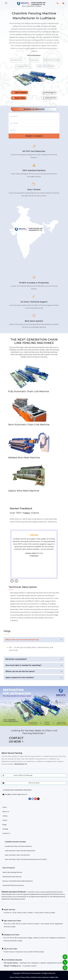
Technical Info (49, 98)
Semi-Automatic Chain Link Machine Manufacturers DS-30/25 (26, 859)
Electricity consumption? (16, 659)
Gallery (5, 816)
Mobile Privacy (36, 977)
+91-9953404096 (38, 109)
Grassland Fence (23, 66)
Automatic (34, 60)
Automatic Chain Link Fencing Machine (41, 892)
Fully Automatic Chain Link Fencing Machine (20, 851)
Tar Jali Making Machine (56, 897)
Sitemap (5, 829)
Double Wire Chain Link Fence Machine (18, 846)
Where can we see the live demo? (20, 671)
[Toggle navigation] (6, 3)
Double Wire (16, 60)
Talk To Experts (20, 92)
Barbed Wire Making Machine (42, 894)
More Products (9, 868)
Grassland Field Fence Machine (13, 885)
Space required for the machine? (20, 678)
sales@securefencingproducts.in (15, 794)
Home (5, 807)
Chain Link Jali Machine (17, 897)
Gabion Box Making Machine (12, 872)
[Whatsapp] (64, 967)
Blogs (5, 825)
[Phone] (63, 961)
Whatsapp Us (49, 93)
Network (46, 977)
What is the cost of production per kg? (22, 640)
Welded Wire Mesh (52, 60)
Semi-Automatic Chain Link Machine (17, 855)
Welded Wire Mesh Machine (12, 877)
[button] (58, 3)
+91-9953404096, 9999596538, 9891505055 (17, 790)
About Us (6, 812)
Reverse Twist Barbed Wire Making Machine (18, 881)
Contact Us (6, 833)
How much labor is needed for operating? (23, 665)
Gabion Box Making (45, 66)
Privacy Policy (25, 977)
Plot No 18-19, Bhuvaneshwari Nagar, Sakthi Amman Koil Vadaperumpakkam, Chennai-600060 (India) (35, 938)
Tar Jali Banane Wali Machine (36, 897)
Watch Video (19, 98)
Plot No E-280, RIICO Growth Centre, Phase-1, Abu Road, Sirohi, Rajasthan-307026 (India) (34, 924)
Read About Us (20, 764)
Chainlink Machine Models (15, 842)
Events (5, 820)
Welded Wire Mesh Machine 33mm (13, 899)
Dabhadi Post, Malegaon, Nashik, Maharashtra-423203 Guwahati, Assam (34, 963)
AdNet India (54, 977)
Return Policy (14, 977)
